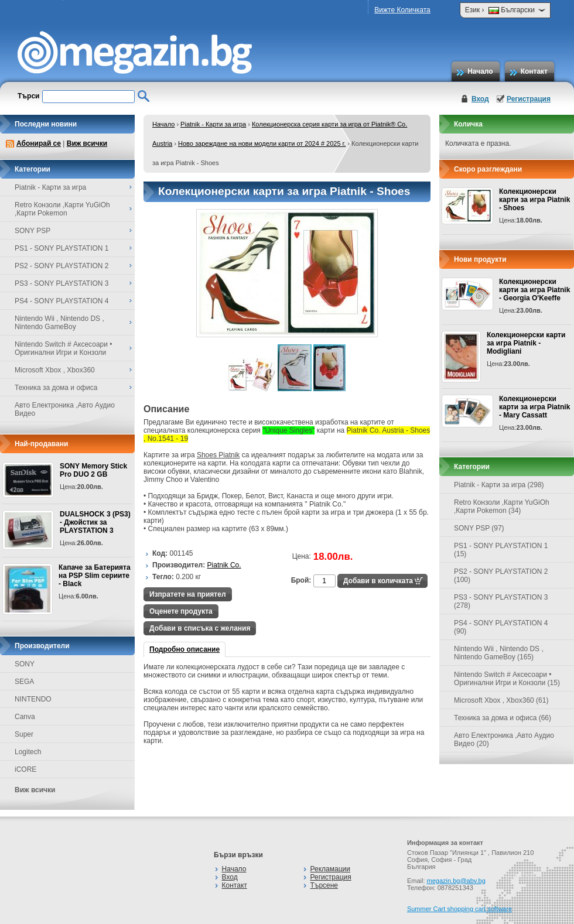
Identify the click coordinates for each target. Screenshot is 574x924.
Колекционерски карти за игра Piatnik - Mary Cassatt (534, 407)
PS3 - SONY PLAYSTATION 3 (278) (501, 601)
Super (24, 734)
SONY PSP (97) (479, 528)
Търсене (324, 885)
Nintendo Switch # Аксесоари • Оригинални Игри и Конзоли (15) (507, 679)
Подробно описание (184, 649)
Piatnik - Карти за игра (213, 124)
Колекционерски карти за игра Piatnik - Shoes (534, 200)
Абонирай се (39, 143)
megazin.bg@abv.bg (456, 881)
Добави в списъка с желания (200, 628)
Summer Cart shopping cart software (459, 909)
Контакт (534, 71)
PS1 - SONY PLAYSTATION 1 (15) (501, 550)
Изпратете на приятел (188, 594)
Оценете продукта (181, 611)
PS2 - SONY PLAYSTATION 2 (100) (501, 576)
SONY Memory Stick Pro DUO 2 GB (93, 470)
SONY (25, 664)
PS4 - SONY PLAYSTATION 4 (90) (501, 627)
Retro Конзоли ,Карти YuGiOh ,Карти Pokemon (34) (502, 507)
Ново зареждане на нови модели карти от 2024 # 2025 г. (262, 143)
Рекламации (330, 869)
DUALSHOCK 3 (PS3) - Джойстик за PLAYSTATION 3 (95, 522)
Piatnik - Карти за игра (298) (499, 485)
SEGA (24, 682)
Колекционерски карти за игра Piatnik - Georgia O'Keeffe (534, 290)
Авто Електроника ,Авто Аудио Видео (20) (504, 740)
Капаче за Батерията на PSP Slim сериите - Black (95, 576)
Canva (25, 717)
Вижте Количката (402, 10)
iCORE (25, 769)
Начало (480, 71)
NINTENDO (33, 699)
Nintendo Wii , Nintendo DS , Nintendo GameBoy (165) (499, 653)
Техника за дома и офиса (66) (503, 718)
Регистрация (529, 99)
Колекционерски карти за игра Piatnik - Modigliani (526, 343)
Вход (480, 99)
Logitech (28, 752)
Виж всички (87, 143)
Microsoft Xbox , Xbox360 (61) (501, 700)
